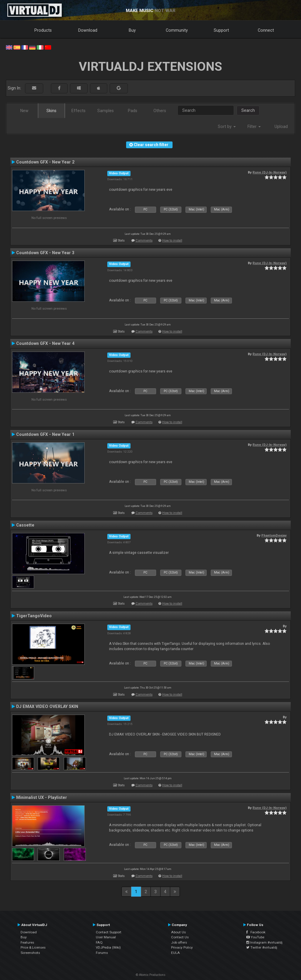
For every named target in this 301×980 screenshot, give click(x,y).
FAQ (99, 942)
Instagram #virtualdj (264, 942)
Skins (51, 111)
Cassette (25, 525)
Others (160, 111)
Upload (281, 126)
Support (221, 30)
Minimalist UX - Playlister (42, 797)
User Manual (106, 937)
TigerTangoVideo (34, 616)
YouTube (255, 937)
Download (88, 30)
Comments (144, 241)
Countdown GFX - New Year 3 (45, 253)
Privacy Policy (182, 947)
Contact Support (109, 932)
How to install (172, 241)
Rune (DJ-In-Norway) (270, 172)
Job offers (179, 942)
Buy (132, 30)
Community (177, 30)
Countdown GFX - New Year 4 (45, 343)
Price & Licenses (33, 947)
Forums (102, 953)
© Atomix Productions (151, 975)
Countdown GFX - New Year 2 (45, 162)
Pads (133, 111)
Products (43, 30)
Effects (78, 111)
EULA (175, 953)
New (24, 111)
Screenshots (30, 953)
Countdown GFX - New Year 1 (45, 434)
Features (27, 942)
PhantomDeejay (274, 535)
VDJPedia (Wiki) (108, 947)
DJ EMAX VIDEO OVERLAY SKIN (47, 706)
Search (248, 110)
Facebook (256, 932)
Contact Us (180, 937)
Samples (106, 111)
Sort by (227, 126)
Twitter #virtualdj (262, 947)
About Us (178, 932)
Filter (254, 126)
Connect (266, 30)
